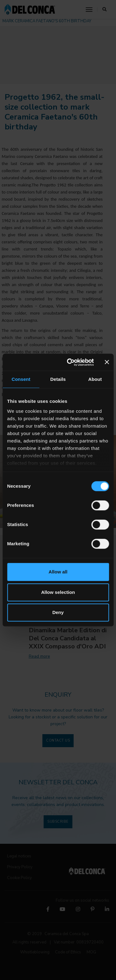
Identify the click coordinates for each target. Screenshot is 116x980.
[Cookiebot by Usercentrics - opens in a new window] (70, 362)
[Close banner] (107, 362)
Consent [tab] (21, 379)
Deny (58, 612)
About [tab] (95, 379)
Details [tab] (58, 379)
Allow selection (58, 592)
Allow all (58, 572)
